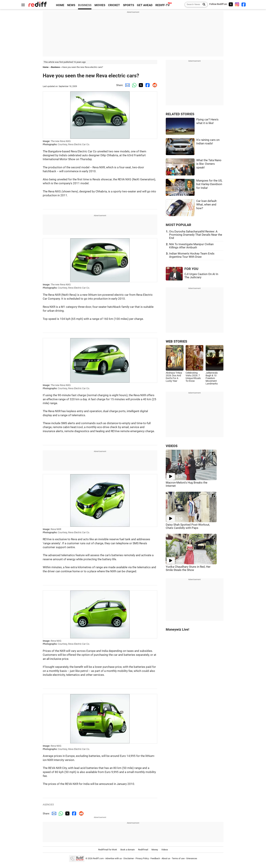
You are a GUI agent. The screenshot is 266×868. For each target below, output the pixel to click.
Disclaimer (129, 858)
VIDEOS (172, 446)
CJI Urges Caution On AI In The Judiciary (201, 276)
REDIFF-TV (163, 5)
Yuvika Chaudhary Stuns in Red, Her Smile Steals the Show (188, 568)
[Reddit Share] (154, 85)
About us (166, 858)
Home (46, 67)
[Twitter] (231, 4)
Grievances (192, 858)
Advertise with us (114, 858)
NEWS (71, 5)
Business (56, 67)
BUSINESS (85, 5)
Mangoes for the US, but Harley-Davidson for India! (209, 184)
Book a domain (128, 850)
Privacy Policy (142, 858)
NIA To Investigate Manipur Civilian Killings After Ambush (191, 246)
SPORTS (129, 5)
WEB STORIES (176, 341)
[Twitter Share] (140, 85)
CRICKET (114, 5)
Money (155, 850)
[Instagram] (237, 4)
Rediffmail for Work (108, 850)
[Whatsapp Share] (134, 85)
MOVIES (100, 5)
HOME (60, 5)
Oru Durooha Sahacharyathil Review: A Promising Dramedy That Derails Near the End (196, 235)
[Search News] (203, 5)
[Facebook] (244, 4)
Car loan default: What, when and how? (207, 205)
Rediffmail (143, 850)
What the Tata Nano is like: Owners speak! (209, 164)
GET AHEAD (145, 5)
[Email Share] (127, 85)
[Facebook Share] (147, 85)
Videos (165, 850)
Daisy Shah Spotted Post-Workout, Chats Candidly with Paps (188, 526)
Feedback (155, 858)
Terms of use (178, 858)
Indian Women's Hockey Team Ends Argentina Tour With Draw (192, 255)
